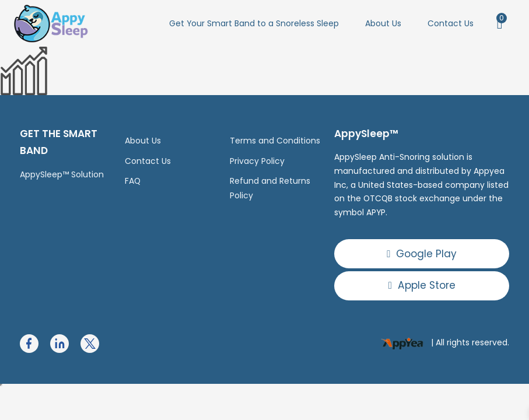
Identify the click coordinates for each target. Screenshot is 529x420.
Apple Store (422, 285)
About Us (383, 23)
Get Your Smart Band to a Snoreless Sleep (254, 23)
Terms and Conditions (275, 141)
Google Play (422, 254)
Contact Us (451, 23)
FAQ (133, 181)
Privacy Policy (257, 161)
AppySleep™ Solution (62, 174)
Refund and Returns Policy (270, 188)
